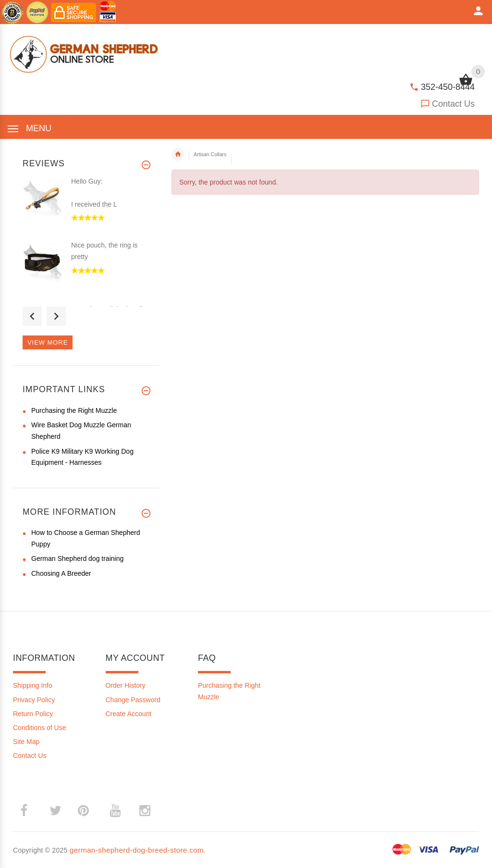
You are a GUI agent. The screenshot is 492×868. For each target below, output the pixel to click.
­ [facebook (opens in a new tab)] (29, 811)
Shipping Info (33, 685)
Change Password (133, 700)
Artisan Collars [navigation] (210, 154)
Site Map (26, 742)
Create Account (129, 714)
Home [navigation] (178, 154)
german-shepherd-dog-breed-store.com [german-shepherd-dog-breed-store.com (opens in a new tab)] (137, 850)
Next (56, 316)
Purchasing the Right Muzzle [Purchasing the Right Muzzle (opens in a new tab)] (74, 410)
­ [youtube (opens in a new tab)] (115, 811)
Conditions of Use (40, 728)
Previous (32, 316)
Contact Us (453, 104)
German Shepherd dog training (77, 558)
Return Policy (33, 714)
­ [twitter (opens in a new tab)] (55, 811)
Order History (126, 685)
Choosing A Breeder (61, 573)
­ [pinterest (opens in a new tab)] (91, 811)
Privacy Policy (34, 700)
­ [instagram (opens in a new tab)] (145, 811)
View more (48, 342)
